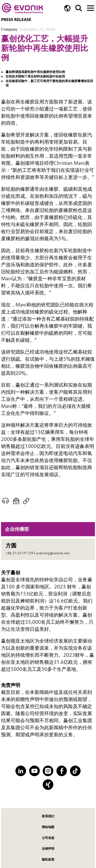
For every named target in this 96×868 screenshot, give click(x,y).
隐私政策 (48, 859)
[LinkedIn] (21, 771)
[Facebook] (62, 771)
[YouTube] (34, 771)
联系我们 (48, 816)
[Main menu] (91, 8)
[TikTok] (75, 771)
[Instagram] (48, 771)
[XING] (48, 785)
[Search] (79, 8)
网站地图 (48, 827)
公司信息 (48, 838)
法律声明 (48, 849)
